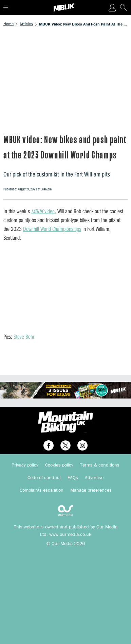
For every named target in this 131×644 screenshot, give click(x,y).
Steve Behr (24, 336)
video (43, 211)
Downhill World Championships (52, 229)
